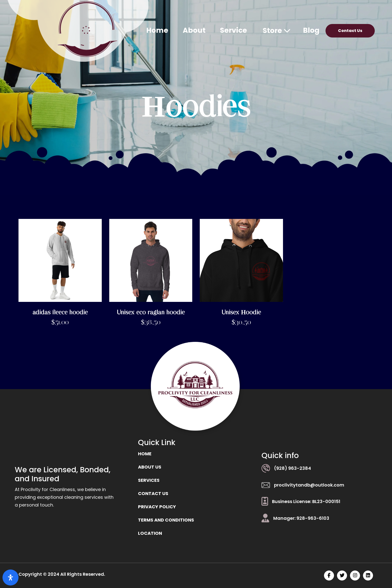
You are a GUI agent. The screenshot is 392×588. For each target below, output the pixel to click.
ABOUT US (150, 467)
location (150, 533)
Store (277, 31)
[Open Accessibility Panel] (10, 578)
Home (157, 30)
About (194, 30)
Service (233, 30)
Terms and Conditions (166, 520)
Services (149, 480)
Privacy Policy (157, 507)
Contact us (153, 493)
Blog (311, 30)
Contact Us (350, 31)
